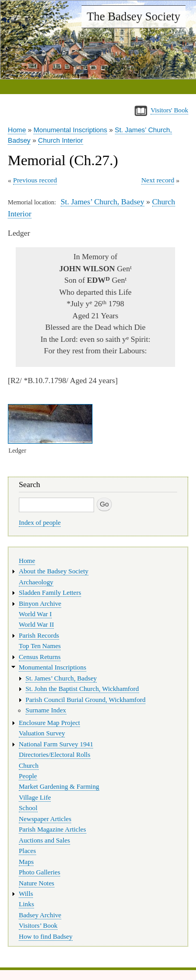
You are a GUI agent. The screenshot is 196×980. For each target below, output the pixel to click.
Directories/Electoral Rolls (55, 755)
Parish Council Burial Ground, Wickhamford (86, 700)
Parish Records (39, 636)
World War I (35, 614)
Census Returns (40, 657)
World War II (36, 625)
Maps (26, 862)
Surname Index (46, 710)
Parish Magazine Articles (53, 829)
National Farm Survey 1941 (56, 744)
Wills (26, 894)
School (28, 808)
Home (17, 130)
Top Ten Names (40, 646)
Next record (158, 180)
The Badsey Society (134, 16)
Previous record (35, 180)
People (28, 776)
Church (29, 766)
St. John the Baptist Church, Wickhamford (82, 689)
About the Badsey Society (54, 571)
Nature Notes (37, 883)
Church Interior (61, 140)
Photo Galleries (39, 872)
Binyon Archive (40, 604)
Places (27, 851)
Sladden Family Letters (50, 593)
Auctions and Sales (44, 840)
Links (26, 904)
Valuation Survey (42, 733)
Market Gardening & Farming (59, 787)
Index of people (40, 523)
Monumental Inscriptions (70, 130)
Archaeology (36, 582)
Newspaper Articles (45, 819)
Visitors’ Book (38, 926)
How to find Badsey (46, 937)
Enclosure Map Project (49, 723)
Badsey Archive (40, 915)
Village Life (35, 798)
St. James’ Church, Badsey (102, 202)
